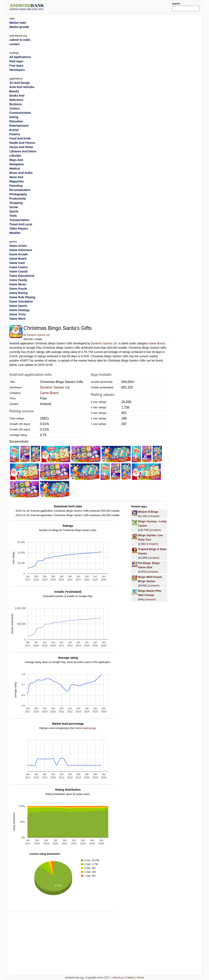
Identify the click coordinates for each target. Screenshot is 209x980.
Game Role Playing (22, 297)
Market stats (18, 23)
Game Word (17, 319)
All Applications (20, 57)
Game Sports (18, 306)
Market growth (19, 27)
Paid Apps (16, 61)
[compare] (154, 516)
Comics (15, 108)
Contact (130, 977)
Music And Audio (21, 173)
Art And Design (20, 83)
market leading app (85, 728)
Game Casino (18, 267)
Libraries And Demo (23, 151)
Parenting (16, 186)
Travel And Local (21, 224)
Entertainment (19, 126)
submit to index (20, 40)
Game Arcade (19, 254)
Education (16, 121)
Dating (14, 117)
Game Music (18, 284)
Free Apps (16, 66)
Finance (15, 134)
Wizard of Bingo (148, 512)
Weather (15, 233)
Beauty (14, 91)
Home (140, 977)
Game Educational (22, 276)
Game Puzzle (18, 289)
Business (16, 104)
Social (14, 207)
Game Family (18, 280)
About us (118, 977)
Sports (14, 211)
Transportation (19, 220)
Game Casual (18, 271)
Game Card (17, 263)
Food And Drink (20, 138)
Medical (15, 169)
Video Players (19, 229)
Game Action (18, 246)
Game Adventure (21, 250)
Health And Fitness (22, 143)
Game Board (157, 343)
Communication (20, 113)
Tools (13, 216)
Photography (18, 194)
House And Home (21, 147)
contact (14, 44)
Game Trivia (17, 314)
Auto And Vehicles (22, 87)
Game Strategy (19, 310)
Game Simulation (21, 301)
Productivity (18, 199)
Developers (17, 70)
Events (14, 130)
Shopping (16, 203)
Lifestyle (15, 156)
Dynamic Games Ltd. (38, 335)
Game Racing (18, 293)
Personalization (20, 190)
